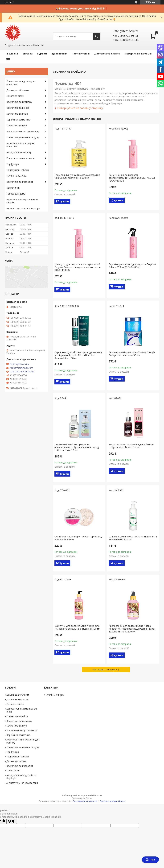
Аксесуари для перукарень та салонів (22, 201)
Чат (150, 860)
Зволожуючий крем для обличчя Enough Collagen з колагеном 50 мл (132, 354)
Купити (64, 201)
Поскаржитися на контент (85, 801)
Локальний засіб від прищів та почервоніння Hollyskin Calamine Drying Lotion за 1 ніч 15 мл (77, 447)
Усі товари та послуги (105, 669)
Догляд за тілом (15, 96)
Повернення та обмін (138, 54)
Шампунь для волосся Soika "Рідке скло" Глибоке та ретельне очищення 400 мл (78, 627)
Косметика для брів (17, 114)
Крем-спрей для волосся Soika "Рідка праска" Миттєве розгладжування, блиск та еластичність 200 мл (132, 629)
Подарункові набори (18, 170)
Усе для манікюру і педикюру (22, 730)
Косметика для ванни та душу (23, 137)
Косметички (13, 188)
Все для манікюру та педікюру (23, 131)
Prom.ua (98, 795)
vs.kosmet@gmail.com (21, 368)
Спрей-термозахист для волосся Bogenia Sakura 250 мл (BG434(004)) (132, 266)
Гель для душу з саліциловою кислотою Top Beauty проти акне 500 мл (77, 176)
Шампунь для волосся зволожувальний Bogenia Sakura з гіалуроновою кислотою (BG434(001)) (78, 267)
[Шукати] (97, 36)
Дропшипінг (59, 54)
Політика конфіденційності (113, 801)
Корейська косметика (18, 120)
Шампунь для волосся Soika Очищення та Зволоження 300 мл (133, 538)
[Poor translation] (12, 821)
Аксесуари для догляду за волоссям (20, 145)
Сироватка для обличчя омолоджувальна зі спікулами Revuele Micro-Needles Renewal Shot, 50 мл (78, 355)
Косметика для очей (18, 108)
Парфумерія (13, 164)
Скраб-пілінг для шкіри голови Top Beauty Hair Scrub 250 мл (78, 538)
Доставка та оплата (107, 54)
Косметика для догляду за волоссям (21, 83)
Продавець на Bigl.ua (82, 798)
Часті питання (81, 54)
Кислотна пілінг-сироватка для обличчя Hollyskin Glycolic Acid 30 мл (131, 446)
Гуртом (42, 54)
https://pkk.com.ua (19, 364)
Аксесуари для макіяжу (19, 152)
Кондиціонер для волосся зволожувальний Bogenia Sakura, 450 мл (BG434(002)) (132, 178)
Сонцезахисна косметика (20, 158)
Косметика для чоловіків (20, 182)
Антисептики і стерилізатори (22, 783)
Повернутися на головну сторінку (80, 108)
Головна (12, 54)
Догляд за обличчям (18, 90)
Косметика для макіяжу (19, 102)
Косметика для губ (17, 126)
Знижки (28, 54)
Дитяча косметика (16, 176)
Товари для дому (16, 194)
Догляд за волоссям (17, 699)
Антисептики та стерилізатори (23, 208)
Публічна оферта (55, 695)
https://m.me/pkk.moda (22, 372)
